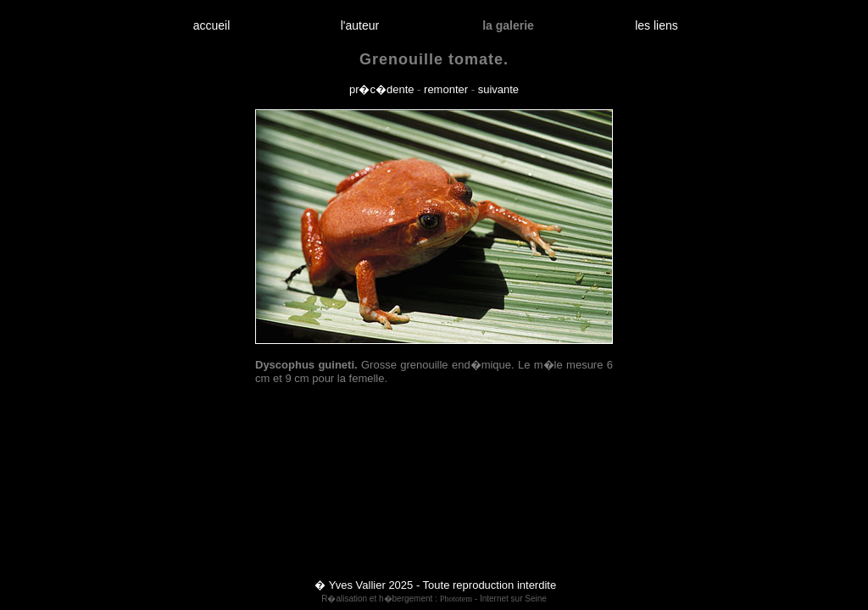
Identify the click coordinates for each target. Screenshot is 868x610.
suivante (498, 89)
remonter (446, 89)
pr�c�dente (382, 89)
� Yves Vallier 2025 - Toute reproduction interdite (435, 585)
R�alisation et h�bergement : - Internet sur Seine (434, 599)
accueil (211, 25)
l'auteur (360, 25)
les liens (657, 25)
